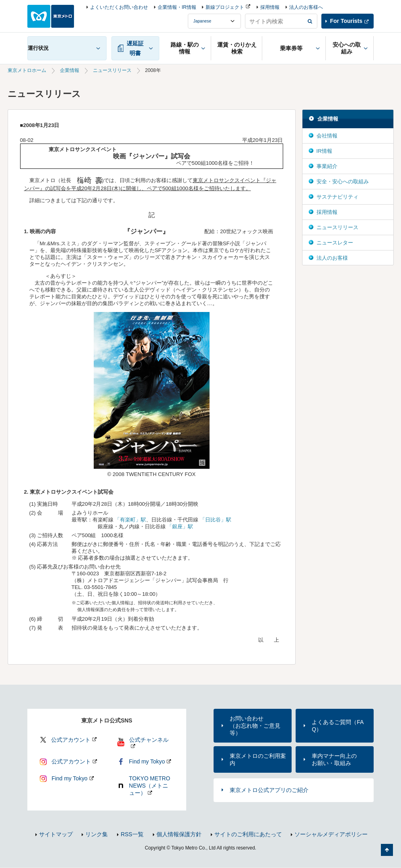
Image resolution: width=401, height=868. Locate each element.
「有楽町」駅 (130, 520)
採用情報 (270, 7)
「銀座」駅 (180, 526)
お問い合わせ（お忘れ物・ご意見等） (255, 726)
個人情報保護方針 (179, 834)
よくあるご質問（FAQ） (338, 726)
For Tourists (346, 21)
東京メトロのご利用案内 (258, 759)
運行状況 (38, 48)
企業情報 (70, 70)
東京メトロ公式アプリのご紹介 (269, 790)
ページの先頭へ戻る (387, 850)
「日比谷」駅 (216, 520)
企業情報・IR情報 (177, 7)
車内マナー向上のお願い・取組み (334, 759)
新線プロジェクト (225, 7)
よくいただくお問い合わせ (119, 7)
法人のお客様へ (306, 7)
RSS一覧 (132, 834)
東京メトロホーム (27, 70)
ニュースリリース (112, 70)
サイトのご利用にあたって (248, 834)
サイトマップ (56, 834)
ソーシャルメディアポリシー (331, 834)
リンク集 (97, 834)
